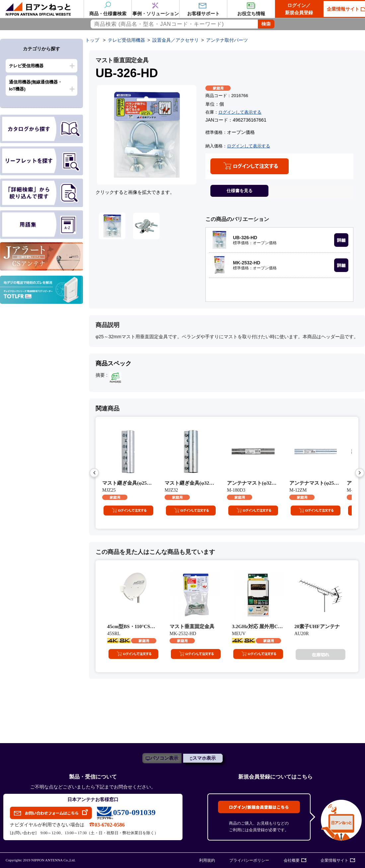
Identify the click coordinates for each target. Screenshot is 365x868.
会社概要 (292, 860)
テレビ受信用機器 (26, 66)
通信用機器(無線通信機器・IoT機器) (36, 85)
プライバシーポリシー (249, 860)
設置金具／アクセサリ (176, 40)
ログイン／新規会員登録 (299, 9)
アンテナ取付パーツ (227, 40)
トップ (92, 40)
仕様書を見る (240, 191)
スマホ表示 (204, 758)
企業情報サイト (334, 860)
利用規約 (207, 860)
